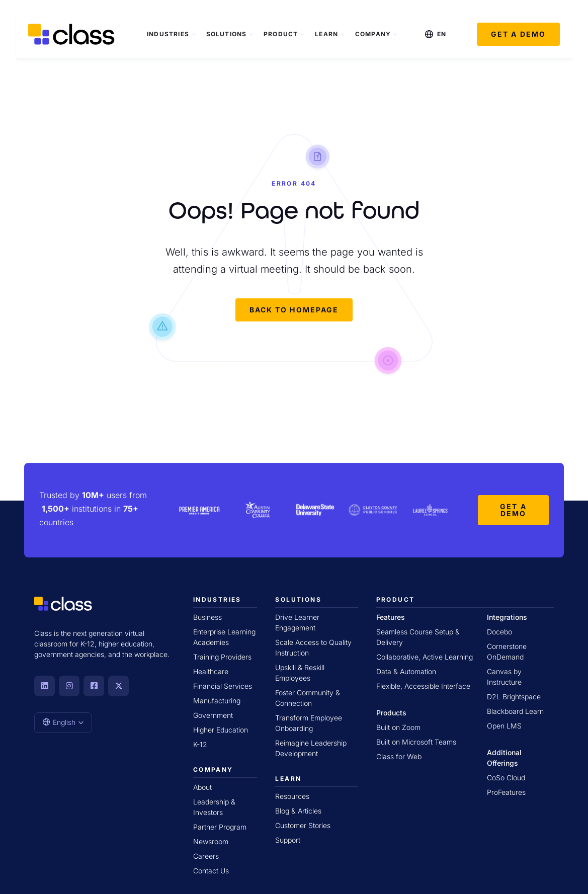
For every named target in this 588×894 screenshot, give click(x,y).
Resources (292, 796)
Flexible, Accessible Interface (423, 686)
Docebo (499, 632)
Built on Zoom (398, 727)
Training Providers (222, 657)
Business (207, 617)
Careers (206, 856)
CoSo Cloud (506, 778)
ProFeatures (506, 792)
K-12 (200, 744)
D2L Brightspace (514, 697)
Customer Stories (303, 825)
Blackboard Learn (515, 711)
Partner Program (220, 827)
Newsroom (211, 841)
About (202, 787)
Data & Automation (406, 671)
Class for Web (399, 756)
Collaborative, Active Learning (425, 657)
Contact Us (211, 871)
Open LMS (504, 726)
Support (288, 840)
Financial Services (223, 686)
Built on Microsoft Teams (416, 742)
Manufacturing (217, 701)
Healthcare (211, 671)
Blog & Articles (298, 811)
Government (213, 715)
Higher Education (221, 730)
